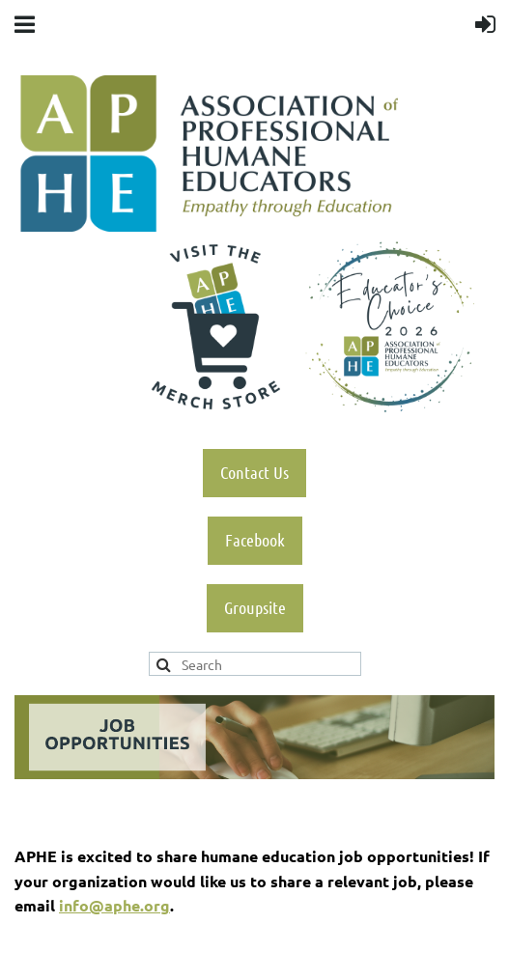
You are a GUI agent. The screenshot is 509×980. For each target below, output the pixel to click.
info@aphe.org (114, 905)
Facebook (255, 540)
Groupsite (255, 607)
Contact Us (254, 472)
